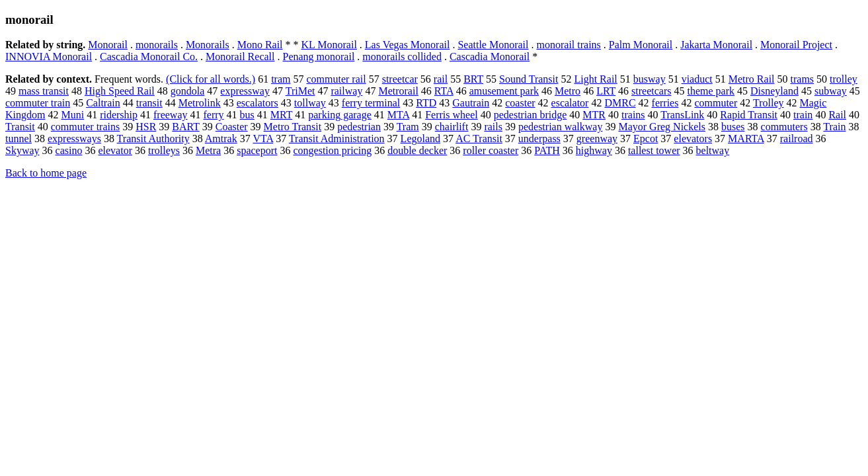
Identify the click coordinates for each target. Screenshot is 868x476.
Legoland (420, 139)
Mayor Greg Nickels (662, 127)
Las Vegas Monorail (408, 45)
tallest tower (654, 150)
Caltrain (103, 103)
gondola (188, 91)
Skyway (22, 150)
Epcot (646, 139)
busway (650, 79)
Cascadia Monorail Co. (149, 57)
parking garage (340, 115)
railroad (797, 139)
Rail (837, 115)
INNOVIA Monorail (49, 57)
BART (185, 127)
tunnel (19, 139)
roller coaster (491, 150)
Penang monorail (318, 57)
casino (69, 150)
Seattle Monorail (493, 45)
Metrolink (200, 103)
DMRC (620, 103)
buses (733, 127)
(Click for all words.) (211, 79)
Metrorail (398, 91)
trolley (844, 79)
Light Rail (595, 79)
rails (493, 127)
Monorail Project (796, 45)
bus (247, 115)
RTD (426, 103)
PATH (547, 150)
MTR (594, 115)
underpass (539, 139)
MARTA (746, 139)
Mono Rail (260, 45)
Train (834, 127)
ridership (119, 115)
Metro (568, 91)
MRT (281, 115)
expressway (245, 91)
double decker (417, 150)
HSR (146, 127)
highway (594, 150)
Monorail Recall (240, 57)
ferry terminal (371, 103)
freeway (171, 115)
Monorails (208, 45)
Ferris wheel (452, 115)
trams (803, 79)
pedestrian (359, 127)
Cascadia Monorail (490, 57)
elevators (693, 139)
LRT (606, 91)
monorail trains (569, 45)
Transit (20, 127)
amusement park (504, 91)
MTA (398, 115)
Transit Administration (337, 139)
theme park (711, 91)
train (803, 115)
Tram (408, 127)
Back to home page (46, 173)
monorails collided (402, 57)
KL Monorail (329, 45)
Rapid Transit (749, 115)
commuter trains (85, 127)
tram (281, 79)
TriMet (300, 91)
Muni (72, 115)
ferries (665, 103)
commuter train (38, 103)
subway (831, 91)
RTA (444, 91)
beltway (713, 150)
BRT (473, 79)
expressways (74, 139)
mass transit (44, 91)
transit (149, 103)
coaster (520, 103)
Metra (208, 150)
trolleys (164, 150)
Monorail (108, 45)
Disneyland (774, 91)
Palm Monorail (641, 45)
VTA (263, 139)
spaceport (257, 150)
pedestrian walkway (561, 127)
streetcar (400, 79)
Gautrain (471, 103)
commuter (716, 103)
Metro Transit (293, 127)
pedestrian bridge (531, 115)
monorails (157, 45)
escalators (257, 103)
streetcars (651, 91)
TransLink (682, 115)
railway (346, 91)
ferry (214, 115)
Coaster (232, 127)
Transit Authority (153, 139)
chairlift (452, 127)
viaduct (697, 79)
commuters (784, 127)
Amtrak (221, 139)
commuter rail (336, 79)
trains (633, 115)
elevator (115, 150)
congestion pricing (332, 150)
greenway (597, 139)
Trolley (769, 103)
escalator (570, 103)
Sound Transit (529, 79)
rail (441, 79)
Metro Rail (752, 79)
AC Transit (479, 139)
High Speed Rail (120, 91)
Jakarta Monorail (716, 45)
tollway (310, 103)
